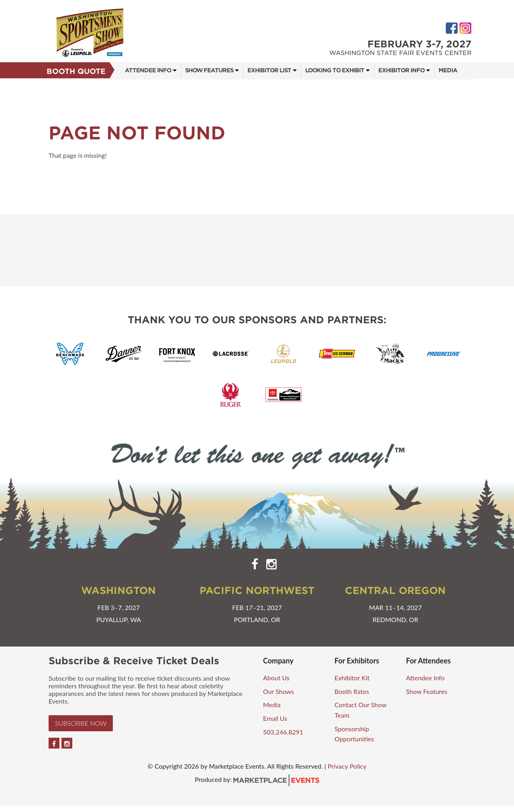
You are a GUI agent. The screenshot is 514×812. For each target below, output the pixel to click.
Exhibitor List (269, 70)
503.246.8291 (283, 732)
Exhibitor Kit (352, 678)
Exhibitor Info (401, 70)
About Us (276, 678)
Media (448, 70)
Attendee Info (148, 70)
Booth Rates (352, 691)
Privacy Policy (347, 766)
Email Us (275, 718)
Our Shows (278, 691)
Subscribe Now (81, 723)
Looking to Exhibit (335, 70)
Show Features (209, 70)
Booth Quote (76, 71)
